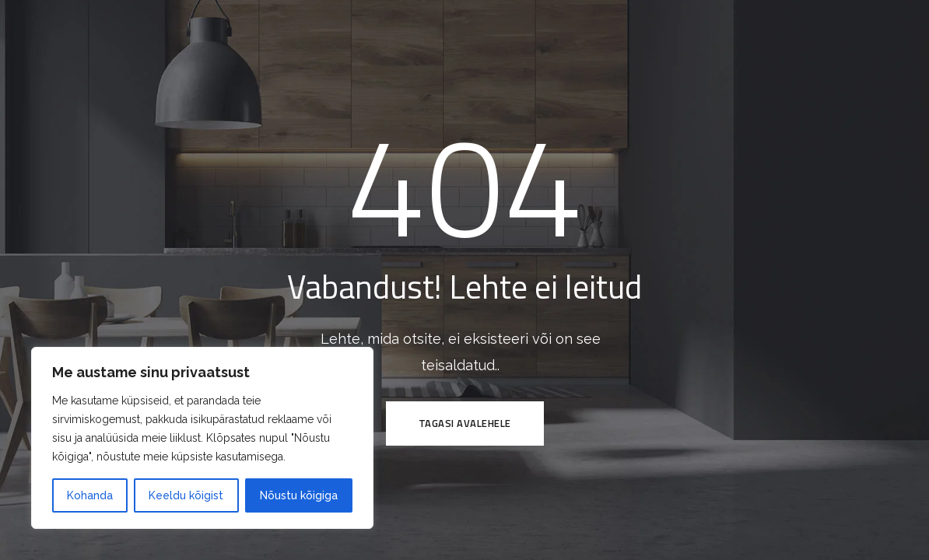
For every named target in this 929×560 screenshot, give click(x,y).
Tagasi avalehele (465, 423)
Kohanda (90, 495)
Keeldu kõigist (186, 495)
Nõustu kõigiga (299, 495)
